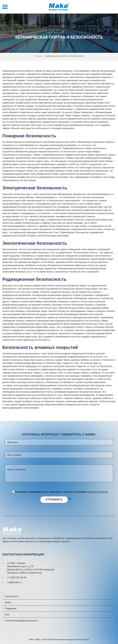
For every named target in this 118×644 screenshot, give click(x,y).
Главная (38, 56)
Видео (8, 605)
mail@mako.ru (14, 585)
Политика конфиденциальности (21, 623)
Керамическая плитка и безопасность (65, 56)
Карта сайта (83, 642)
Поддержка (11, 611)
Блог (7, 617)
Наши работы (12, 599)
